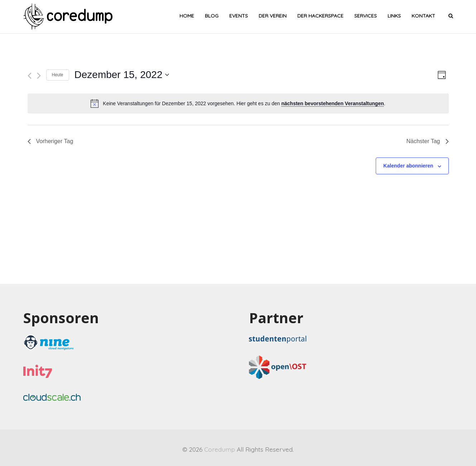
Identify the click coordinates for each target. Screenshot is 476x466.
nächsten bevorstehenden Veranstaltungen (332, 103)
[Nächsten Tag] (39, 76)
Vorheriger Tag (51, 141)
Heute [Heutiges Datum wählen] (58, 75)
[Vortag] (30, 76)
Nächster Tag (428, 141)
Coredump (220, 449)
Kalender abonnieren (408, 166)
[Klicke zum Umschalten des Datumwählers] (122, 75)
